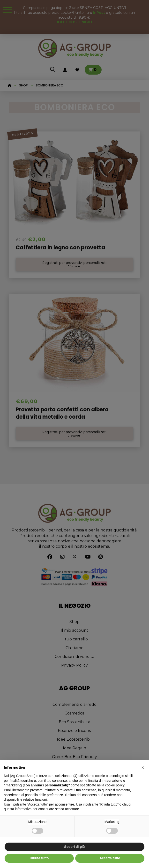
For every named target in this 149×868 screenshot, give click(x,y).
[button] (143, 768)
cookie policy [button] (115, 785)
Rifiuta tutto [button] (39, 858)
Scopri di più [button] (75, 847)
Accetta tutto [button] (110, 858)
